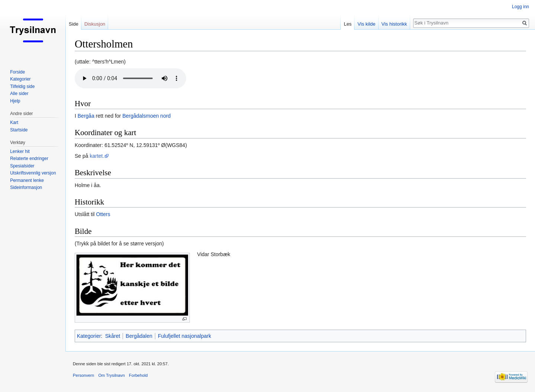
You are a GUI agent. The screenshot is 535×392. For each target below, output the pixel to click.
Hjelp (15, 101)
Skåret (113, 336)
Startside (19, 130)
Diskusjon (95, 24)
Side (74, 24)
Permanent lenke (27, 180)
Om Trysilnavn (111, 375)
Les (348, 24)
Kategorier (89, 336)
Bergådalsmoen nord (146, 116)
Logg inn (521, 7)
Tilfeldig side (22, 86)
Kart (14, 122)
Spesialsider (22, 166)
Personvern (83, 375)
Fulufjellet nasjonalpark (184, 336)
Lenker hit (20, 151)
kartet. (97, 156)
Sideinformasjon (26, 187)
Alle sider (19, 94)
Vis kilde (366, 24)
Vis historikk (394, 24)
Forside (17, 72)
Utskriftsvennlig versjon (33, 173)
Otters (103, 214)
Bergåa (86, 116)
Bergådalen (139, 336)
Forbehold (138, 375)
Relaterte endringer (29, 159)
